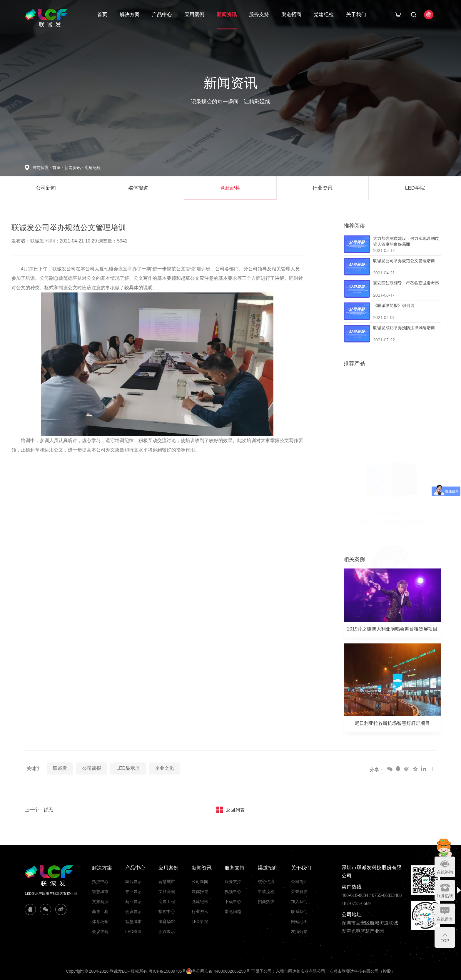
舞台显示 (133, 882)
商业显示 (133, 902)
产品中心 (162, 15)
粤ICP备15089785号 (167, 971)
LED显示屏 (128, 768)
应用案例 (194, 15)
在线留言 (445, 919)
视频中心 (233, 892)
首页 (102, 15)
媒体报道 (200, 892)
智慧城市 (100, 892)
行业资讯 (200, 912)
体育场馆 (100, 922)
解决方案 (130, 15)
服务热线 (445, 896)
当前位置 (42, 168)
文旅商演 (100, 902)
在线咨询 (445, 872)
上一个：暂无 (39, 810)
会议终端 (100, 931)
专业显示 (133, 892)
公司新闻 (200, 882)
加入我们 (299, 902)
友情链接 (299, 931)
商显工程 (100, 912)
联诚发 (60, 768)
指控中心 (100, 882)
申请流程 (266, 892)
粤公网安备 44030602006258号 (218, 971)
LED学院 (200, 922)
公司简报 (92, 768)
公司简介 (299, 882)
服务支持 (259, 15)
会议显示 (133, 912)
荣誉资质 (299, 892)
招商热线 (266, 902)
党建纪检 (324, 15)
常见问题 (233, 912)
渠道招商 (291, 15)
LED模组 (133, 931)
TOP (445, 941)
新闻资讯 (227, 15)
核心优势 (266, 882)
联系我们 (299, 912)
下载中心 (233, 902)
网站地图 (299, 922)
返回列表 (235, 810)
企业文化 (164, 768)
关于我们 (356, 15)
